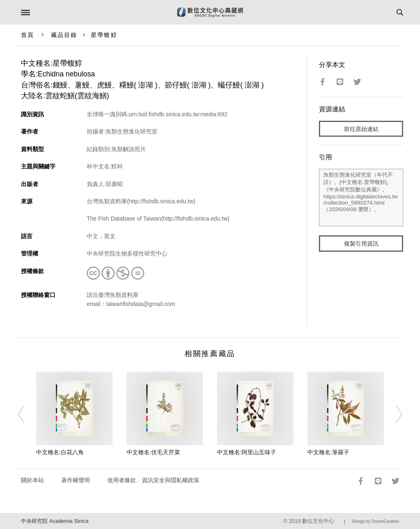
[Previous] (27, 414)
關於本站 (32, 480)
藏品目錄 (64, 35)
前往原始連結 (361, 129)
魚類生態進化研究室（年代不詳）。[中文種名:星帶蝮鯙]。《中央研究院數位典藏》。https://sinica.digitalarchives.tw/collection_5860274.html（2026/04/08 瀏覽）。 (361, 198)
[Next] (393, 414)
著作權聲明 (76, 480)
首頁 (28, 35)
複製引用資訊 (361, 244)
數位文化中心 (318, 521)
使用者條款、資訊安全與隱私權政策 (153, 480)
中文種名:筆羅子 (328, 452)
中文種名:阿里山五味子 (247, 452)
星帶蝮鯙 (104, 35)
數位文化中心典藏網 (210, 12)
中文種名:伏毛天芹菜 (153, 452)
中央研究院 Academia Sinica (55, 521)
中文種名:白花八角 (60, 452)
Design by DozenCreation (376, 521)
